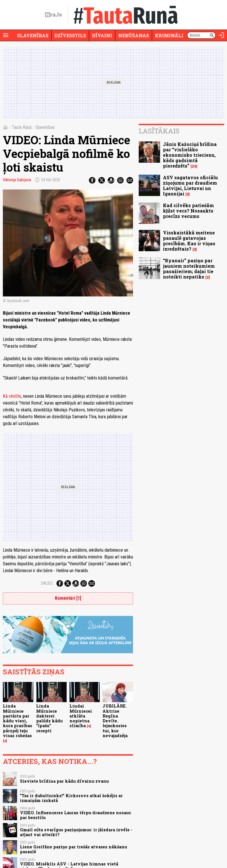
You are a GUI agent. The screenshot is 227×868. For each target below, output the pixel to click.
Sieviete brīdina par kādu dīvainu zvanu (64, 781)
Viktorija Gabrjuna (17, 180)
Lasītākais (159, 131)
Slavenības (33, 35)
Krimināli (169, 35)
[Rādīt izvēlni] (6, 35)
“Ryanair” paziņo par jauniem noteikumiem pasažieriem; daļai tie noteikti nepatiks (189, 269)
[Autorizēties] (221, 35)
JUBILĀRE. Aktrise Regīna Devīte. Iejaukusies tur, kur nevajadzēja (115, 721)
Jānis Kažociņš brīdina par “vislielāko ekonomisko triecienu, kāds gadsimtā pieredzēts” (190, 155)
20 (194, 166)
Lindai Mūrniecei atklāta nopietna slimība (81, 716)
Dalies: (47, 583)
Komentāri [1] (68, 598)
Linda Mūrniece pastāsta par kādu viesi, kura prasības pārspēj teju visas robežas (18, 721)
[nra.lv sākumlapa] (54, 15)
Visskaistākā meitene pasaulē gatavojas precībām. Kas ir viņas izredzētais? (189, 241)
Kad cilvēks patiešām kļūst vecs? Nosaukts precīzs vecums (188, 211)
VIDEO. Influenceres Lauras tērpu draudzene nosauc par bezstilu (75, 815)
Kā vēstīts (12, 396)
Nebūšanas (134, 35)
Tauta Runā (22, 127)
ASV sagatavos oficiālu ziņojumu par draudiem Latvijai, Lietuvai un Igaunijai (190, 186)
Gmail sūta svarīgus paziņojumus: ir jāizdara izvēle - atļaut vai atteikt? (76, 832)
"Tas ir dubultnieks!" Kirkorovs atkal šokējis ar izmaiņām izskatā (71, 798)
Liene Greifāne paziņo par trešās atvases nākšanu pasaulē (73, 849)
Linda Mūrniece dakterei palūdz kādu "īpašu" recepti (49, 718)
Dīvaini (102, 35)
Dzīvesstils (70, 35)
